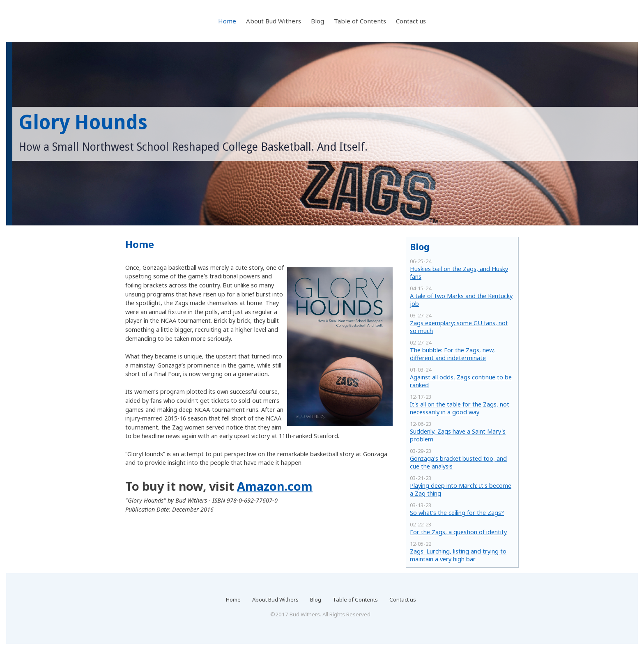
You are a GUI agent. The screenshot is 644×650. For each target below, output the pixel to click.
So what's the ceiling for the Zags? (457, 513)
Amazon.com (275, 486)
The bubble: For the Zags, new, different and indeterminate (452, 354)
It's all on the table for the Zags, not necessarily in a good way (460, 408)
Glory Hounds (83, 123)
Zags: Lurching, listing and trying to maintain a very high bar (458, 555)
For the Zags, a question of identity (458, 532)
